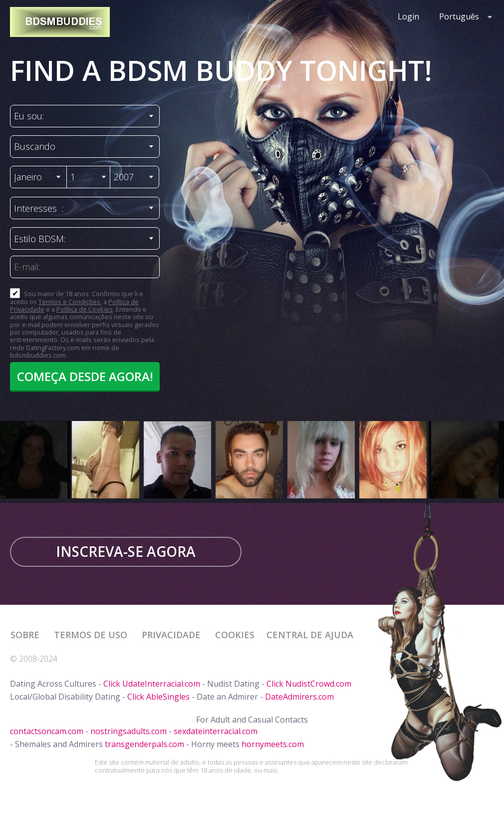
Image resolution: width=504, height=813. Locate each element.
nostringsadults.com (128, 731)
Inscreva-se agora (126, 551)
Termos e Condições (69, 302)
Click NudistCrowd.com (309, 684)
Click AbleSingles (158, 697)
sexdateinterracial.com (216, 731)
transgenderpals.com (144, 744)
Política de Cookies (85, 309)
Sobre (26, 635)
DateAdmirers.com (299, 697)
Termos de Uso (92, 635)
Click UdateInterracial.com (152, 684)
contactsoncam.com (47, 731)
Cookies (235, 635)
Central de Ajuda (310, 635)
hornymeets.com (273, 744)
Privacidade (172, 635)
